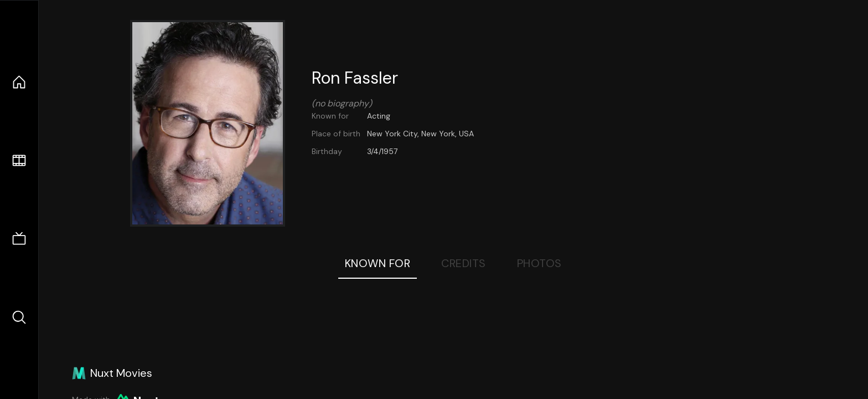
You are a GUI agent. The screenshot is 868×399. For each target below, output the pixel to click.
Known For (378, 263)
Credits (464, 263)
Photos (539, 263)
